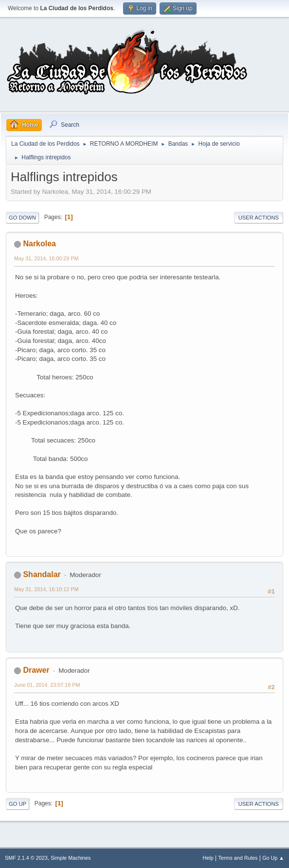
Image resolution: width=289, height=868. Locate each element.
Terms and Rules (238, 858)
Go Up (18, 804)
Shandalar (42, 574)
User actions (259, 218)
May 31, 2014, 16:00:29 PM (46, 258)
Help (208, 858)
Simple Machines (71, 858)
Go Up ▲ (273, 858)
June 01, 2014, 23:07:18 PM (47, 685)
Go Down (22, 218)
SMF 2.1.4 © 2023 (26, 858)
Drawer (36, 670)
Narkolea (39, 244)
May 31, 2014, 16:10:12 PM (46, 589)
